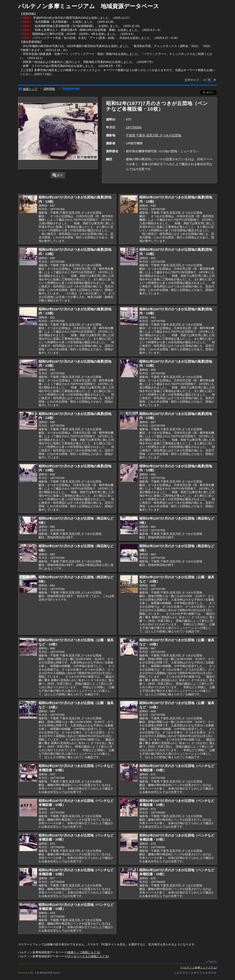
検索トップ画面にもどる (84, 952)
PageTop (213, 962)
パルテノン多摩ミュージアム (199, 967)
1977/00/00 (134, 127)
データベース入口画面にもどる (88, 956)
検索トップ (28, 89)
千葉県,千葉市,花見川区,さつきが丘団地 (154, 135)
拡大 (58, 175)
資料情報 (49, 89)
